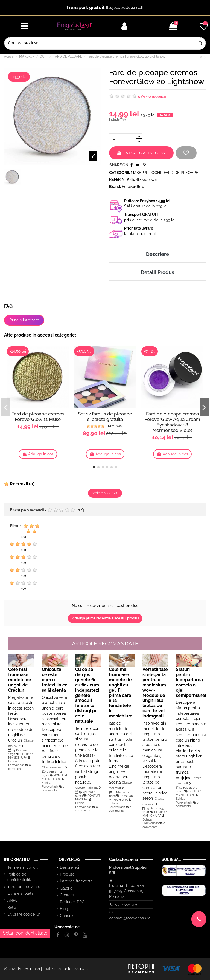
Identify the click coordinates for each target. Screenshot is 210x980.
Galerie (66, 888)
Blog (64, 909)
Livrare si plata (21, 893)
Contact (67, 895)
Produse (67, 874)
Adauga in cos (141, 153)
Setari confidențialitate (25, 933)
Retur (12, 907)
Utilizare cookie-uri (24, 914)
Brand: (115, 187)
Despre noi (69, 867)
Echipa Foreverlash (16, 763)
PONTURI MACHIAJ (88, 797)
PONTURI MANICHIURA (21, 756)
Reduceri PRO (72, 902)
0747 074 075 (127, 904)
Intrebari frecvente (24, 887)
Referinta (119, 180)
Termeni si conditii (23, 867)
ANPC (13, 900)
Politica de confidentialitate (22, 877)
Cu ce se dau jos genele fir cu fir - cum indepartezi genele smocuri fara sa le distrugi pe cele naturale (87, 695)
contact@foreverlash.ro (130, 918)
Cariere (66, 916)
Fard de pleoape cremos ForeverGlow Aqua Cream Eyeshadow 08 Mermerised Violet (172, 422)
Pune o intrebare (24, 320)
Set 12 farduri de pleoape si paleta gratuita (105, 417)
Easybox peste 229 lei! (124, 8)
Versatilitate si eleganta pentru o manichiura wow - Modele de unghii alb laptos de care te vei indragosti (155, 693)
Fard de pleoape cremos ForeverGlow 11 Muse (38, 417)
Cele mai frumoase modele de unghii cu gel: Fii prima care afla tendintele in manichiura (121, 693)
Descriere (157, 254)
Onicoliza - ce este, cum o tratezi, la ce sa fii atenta (55, 680)
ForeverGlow (133, 187)
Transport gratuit (85, 7)
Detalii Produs (157, 272)
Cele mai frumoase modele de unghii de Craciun (20, 680)
